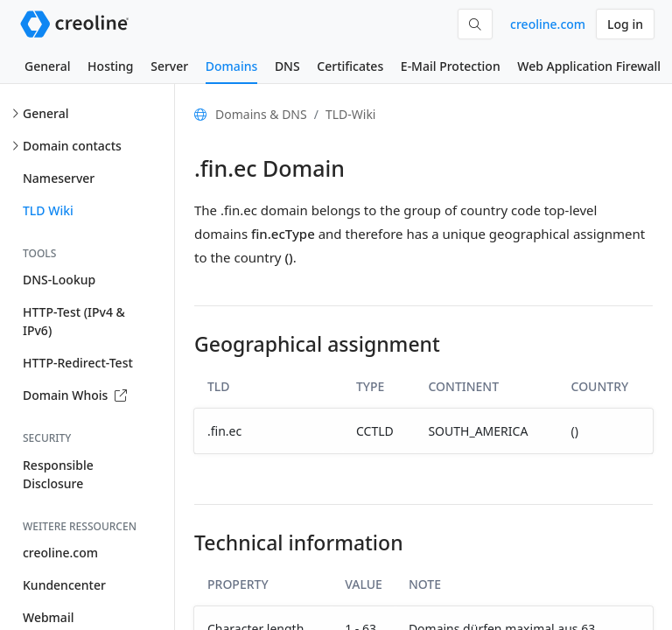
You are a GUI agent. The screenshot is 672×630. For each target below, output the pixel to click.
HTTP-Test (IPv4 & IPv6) (74, 321)
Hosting (110, 66)
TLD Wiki (48, 210)
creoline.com (548, 24)
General (47, 66)
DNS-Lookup (59, 280)
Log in (625, 24)
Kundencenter (64, 585)
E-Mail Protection (451, 66)
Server (169, 66)
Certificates (350, 66)
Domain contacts (72, 146)
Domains (231, 66)
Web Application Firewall (589, 66)
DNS (287, 66)
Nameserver (59, 178)
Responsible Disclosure (58, 474)
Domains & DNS (261, 114)
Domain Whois (75, 395)
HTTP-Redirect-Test (78, 363)
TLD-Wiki (351, 114)
